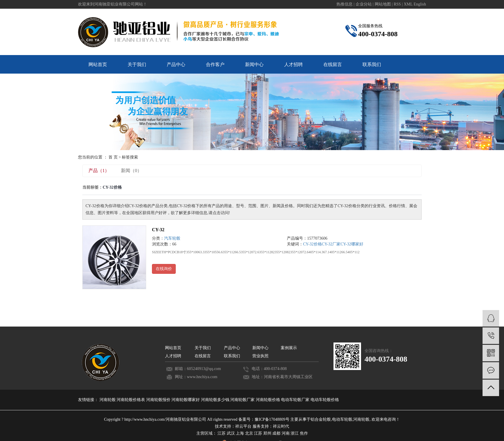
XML (408, 4)
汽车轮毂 (172, 238)
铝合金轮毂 (321, 419)
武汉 (231, 433)
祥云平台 (243, 426)
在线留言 (333, 64)
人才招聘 (293, 64)
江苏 (222, 433)
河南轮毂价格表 (131, 400)
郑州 (267, 433)
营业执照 (260, 356)
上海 (240, 433)
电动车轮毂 (342, 419)
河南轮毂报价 (159, 400)
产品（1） (99, 171)
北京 (249, 433)
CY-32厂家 (331, 244)
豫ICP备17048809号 (272, 419)
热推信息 (345, 4)
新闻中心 (254, 64)
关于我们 (137, 64)
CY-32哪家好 (352, 244)
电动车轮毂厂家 (296, 400)
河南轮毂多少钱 (216, 400)
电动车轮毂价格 (325, 400)
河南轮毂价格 (269, 400)
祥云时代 (281, 426)
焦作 (304, 433)
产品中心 (176, 64)
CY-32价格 (312, 244)
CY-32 (158, 230)
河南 (286, 433)
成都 (276, 433)
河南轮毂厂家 (243, 400)
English (420, 4)
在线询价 (164, 269)
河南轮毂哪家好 (186, 400)
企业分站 (364, 4)
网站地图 (383, 4)
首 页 (113, 157)
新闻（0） (131, 171)
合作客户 (215, 64)
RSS (397, 4)
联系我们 (372, 64)
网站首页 (98, 64)
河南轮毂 (108, 400)
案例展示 (289, 348)
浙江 (295, 433)
